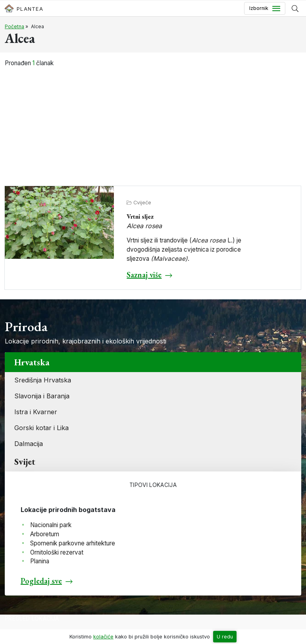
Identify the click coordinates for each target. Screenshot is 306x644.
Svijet (25, 462)
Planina (40, 561)
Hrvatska (32, 362)
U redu (225, 637)
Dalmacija (29, 444)
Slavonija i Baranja (42, 396)
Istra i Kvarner (36, 412)
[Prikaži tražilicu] (295, 8)
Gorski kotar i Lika (41, 428)
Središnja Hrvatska (43, 380)
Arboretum (45, 534)
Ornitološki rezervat (57, 552)
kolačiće (103, 637)
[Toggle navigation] (265, 8)
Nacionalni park (51, 525)
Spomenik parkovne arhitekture (73, 543)
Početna (14, 26)
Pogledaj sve (41, 581)
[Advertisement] (153, 127)
